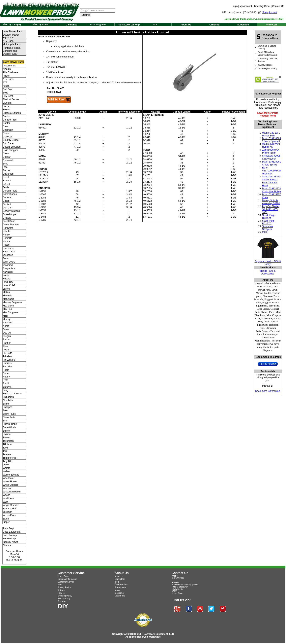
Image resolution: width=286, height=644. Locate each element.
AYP (5, 83)
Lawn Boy (8, 282)
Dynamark (8, 160)
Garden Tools (10, 191)
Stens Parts (9, 417)
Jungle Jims (9, 268)
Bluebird (7, 103)
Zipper (6, 522)
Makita (6, 292)
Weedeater (9, 478)
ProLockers (9, 360)
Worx (6, 502)
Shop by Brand (41, 24)
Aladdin (7, 69)
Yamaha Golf (10, 509)
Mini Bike (8, 309)
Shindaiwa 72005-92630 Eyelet (272, 157)
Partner (7, 343)
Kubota (7, 279)
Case (6, 126)
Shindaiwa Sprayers (268, 228)
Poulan (6, 350)
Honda (6, 241)
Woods (6, 495)
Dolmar (7, 157)
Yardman (8, 512)
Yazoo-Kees (9, 515)
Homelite (7, 238)
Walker (6, 471)
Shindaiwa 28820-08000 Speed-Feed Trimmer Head (272, 181)
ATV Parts (8, 41)
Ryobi (6, 383)
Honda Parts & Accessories (268, 272)
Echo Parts (274, 306)
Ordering (214, 25)
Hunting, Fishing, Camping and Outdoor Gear (12, 51)
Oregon (7, 336)
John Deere (9, 262)
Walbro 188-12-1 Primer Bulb (271, 134)
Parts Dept (8, 528)
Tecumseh (8, 441)
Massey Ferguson (12, 302)
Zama (6, 519)
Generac (7, 197)
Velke (6, 465)
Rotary (6, 377)
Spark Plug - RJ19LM (269, 217)
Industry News (10, 542)
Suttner (7, 431)
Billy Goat (8, 96)
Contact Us (278, 6)
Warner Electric (11, 475)
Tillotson (7, 444)
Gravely (7, 218)
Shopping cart (270, 12)
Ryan (6, 380)
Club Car (7, 137)
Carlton (7, 123)
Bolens (6, 110)
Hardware (8, 228)
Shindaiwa (8, 397)
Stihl (5, 421)
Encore (7, 170)
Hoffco (6, 235)
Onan (6, 329)
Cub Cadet (8, 143)
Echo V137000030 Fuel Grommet (272, 171)
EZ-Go (6, 184)
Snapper (7, 407)
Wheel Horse (10, 482)
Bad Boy (7, 89)
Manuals (7, 296)
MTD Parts (267, 318)
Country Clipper (11, 140)
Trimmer (7, 454)
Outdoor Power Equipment (11, 36)
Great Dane (9, 221)
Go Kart (7, 204)
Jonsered (8, 265)
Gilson (6, 201)
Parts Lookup (10, 535)
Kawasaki (8, 272)
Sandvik (7, 387)
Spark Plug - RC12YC (269, 222)
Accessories (9, 66)
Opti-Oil (7, 333)
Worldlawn (8, 498)
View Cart (272, 25)
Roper (6, 373)
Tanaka (7, 438)
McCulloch (8, 306)
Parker (6, 340)
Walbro (7, 468)
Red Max (8, 367)
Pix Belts (7, 353)
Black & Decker (11, 99)
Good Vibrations (11, 211)
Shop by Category (12, 24)
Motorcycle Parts (12, 44)
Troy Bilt (7, 461)
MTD (5, 316)
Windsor (7, 488)
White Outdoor (10, 485)
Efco (5, 167)
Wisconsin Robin (12, 492)
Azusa (6, 86)
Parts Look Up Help (129, 25)
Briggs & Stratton (12, 113)
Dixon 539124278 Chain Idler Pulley (272, 190)
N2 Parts (7, 323)
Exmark (7, 181)
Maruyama (8, 299)
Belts (5, 93)
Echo (5, 164)
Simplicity (8, 400)
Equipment (8, 174)
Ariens (6, 76)
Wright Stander (11, 505)
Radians (7, 363)
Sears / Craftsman (12, 394)
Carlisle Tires (10, 120)
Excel (6, 177)
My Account (246, 6)
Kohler (6, 275)
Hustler (7, 245)
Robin (6, 370)
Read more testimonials (268, 391)
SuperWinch (9, 427)
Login (235, 6)
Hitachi (6, 231)
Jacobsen (8, 255)
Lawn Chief (9, 285)
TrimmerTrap (10, 458)
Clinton (6, 133)
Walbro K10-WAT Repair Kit (271, 145)
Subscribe (243, 25)
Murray (6, 319)
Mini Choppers (10, 312)
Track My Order (262, 6)
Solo (5, 411)
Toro (5, 451)
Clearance (72, 25)
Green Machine (11, 225)
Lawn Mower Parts (13, 31)
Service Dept (10, 539)
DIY (155, 24)
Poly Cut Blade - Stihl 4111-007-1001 (271, 209)
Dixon (6, 154)
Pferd (6, 346)
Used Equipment (12, 532)
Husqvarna (9, 248)
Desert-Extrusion (12, 147)
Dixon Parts (266, 287)
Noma (6, 326)
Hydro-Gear (9, 252)
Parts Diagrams (98, 24)
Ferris (6, 187)
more (265, 232)
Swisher (7, 434)
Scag (5, 390)
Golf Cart (8, 208)
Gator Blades (10, 194)
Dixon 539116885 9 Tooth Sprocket (272, 140)
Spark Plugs (9, 414)
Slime (6, 404)
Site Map (7, 545)
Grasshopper (10, 214)
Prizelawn (8, 356)
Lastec (6, 289)
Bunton (7, 116)
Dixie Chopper (10, 150)
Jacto (6, 258)
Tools (6, 448)
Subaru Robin (10, 424)
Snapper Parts (269, 331)
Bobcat (6, 106)
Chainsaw (8, 130)
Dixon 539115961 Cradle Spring (272, 163)
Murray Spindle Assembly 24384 (271, 202)
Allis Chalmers (10, 72)
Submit (86, 15)
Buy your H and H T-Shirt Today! (268, 263)
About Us (186, 25)
